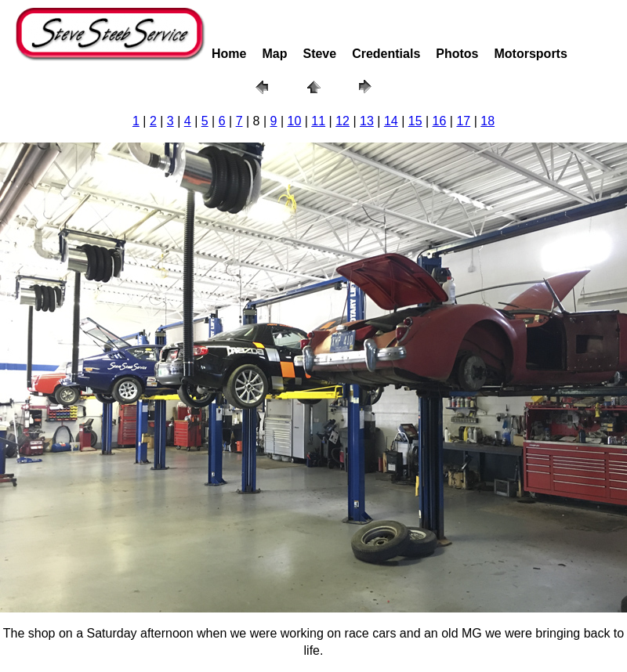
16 (440, 121)
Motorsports (531, 54)
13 (367, 121)
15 (415, 121)
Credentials (386, 54)
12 (342, 121)
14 (391, 121)
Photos (457, 54)
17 (463, 121)
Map (274, 54)
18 (487, 121)
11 (318, 121)
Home (229, 54)
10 (295, 121)
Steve (319, 54)
